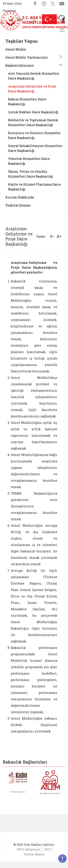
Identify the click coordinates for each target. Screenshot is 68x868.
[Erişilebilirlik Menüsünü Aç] (62, 859)
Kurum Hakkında (20, 197)
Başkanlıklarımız (20, 65)
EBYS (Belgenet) (28, 849)
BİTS (48, 849)
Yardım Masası (34, 854)
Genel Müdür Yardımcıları (27, 57)
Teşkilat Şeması (18, 205)
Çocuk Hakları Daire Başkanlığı (33, 112)
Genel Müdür (16, 49)
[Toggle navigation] (62, 30)
